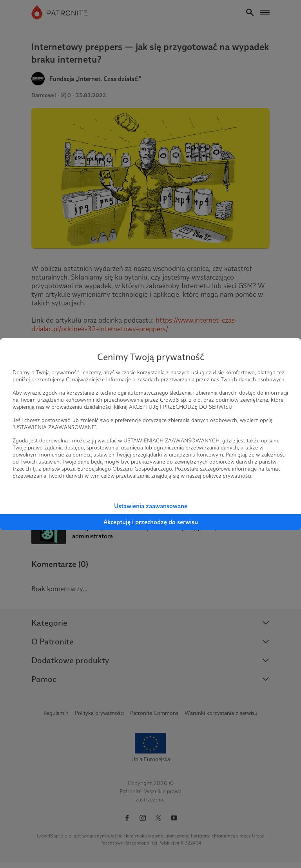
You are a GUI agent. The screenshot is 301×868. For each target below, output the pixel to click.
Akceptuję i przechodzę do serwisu (151, 522)
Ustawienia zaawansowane (151, 506)
